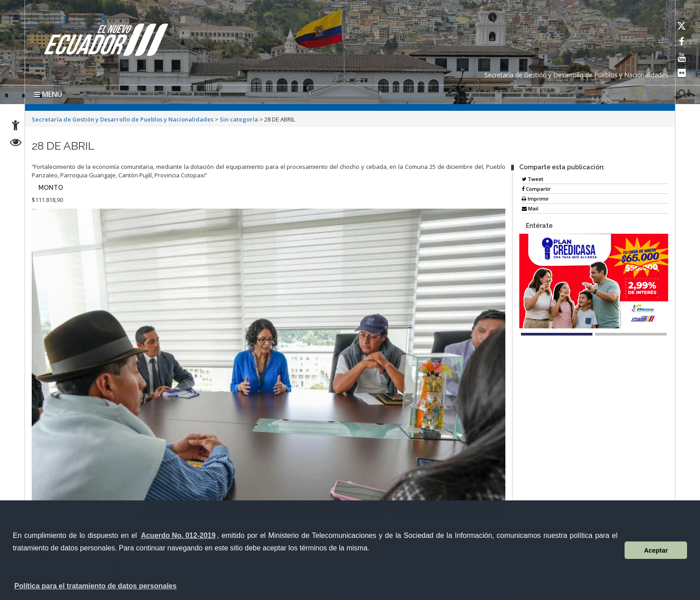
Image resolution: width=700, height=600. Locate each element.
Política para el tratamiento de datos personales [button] (96, 586)
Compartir (536, 189)
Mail (530, 208)
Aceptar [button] (656, 550)
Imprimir (535, 199)
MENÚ (48, 94)
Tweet (533, 179)
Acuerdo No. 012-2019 (178, 535)
